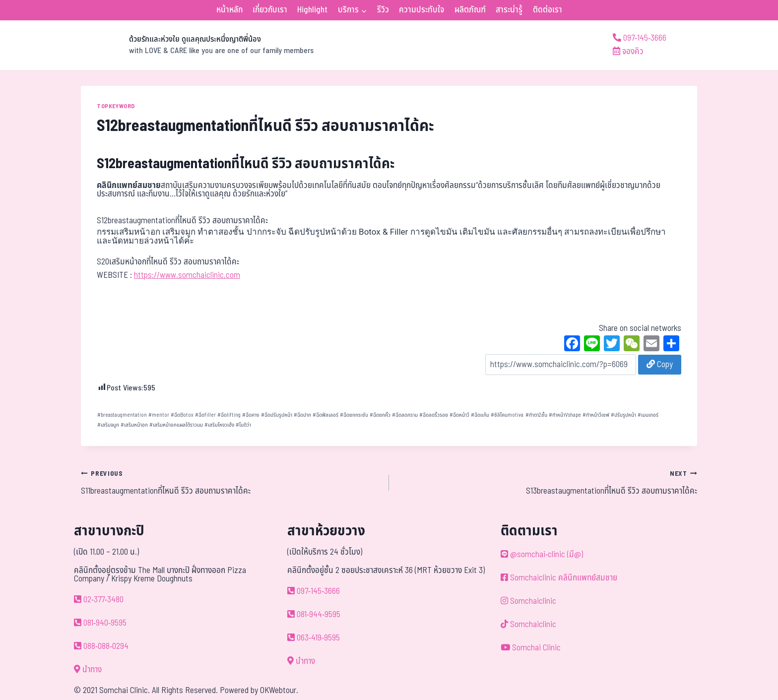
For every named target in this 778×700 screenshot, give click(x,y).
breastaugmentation (122, 415)
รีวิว (383, 10)
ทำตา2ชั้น (536, 415)
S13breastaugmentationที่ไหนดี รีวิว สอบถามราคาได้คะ (547, 482)
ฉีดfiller (205, 415)
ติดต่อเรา (548, 10)
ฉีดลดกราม (405, 415)
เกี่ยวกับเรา (270, 10)
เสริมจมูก (108, 425)
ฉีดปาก (302, 415)
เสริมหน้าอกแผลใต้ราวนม (176, 425)
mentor (159, 415)
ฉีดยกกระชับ (354, 415)
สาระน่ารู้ (509, 10)
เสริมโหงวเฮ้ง (219, 425)
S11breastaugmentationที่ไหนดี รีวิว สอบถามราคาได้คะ (231, 482)
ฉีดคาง (251, 415)
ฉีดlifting (229, 415)
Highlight (312, 10)
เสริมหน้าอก (134, 425)
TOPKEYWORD (116, 106)
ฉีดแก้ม (480, 415)
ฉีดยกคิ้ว (380, 415)
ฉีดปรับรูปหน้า (277, 415)
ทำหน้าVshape (565, 415)
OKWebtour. (279, 691)
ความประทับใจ (421, 10)
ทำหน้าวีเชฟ (596, 415)
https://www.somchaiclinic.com (187, 275)
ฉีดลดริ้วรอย (434, 415)
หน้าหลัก (229, 10)
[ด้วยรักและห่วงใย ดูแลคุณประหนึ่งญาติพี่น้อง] (197, 45)
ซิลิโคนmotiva (507, 415)
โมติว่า (243, 425)
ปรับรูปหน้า (623, 415)
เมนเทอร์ (648, 415)
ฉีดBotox (182, 415)
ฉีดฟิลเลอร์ (325, 415)
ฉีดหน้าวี (459, 415)
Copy (660, 365)
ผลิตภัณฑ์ (470, 10)
